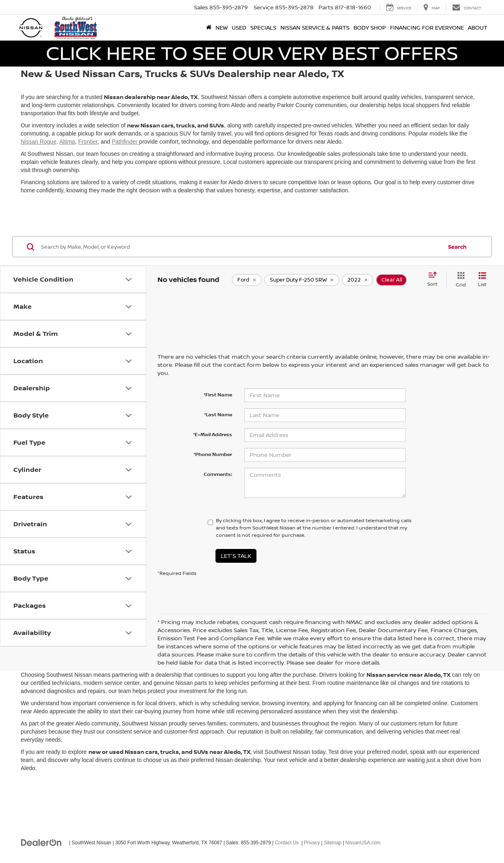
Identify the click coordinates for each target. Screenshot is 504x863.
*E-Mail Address (213, 434)
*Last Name (218, 414)
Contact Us (287, 843)
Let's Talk (236, 556)
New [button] (222, 27)
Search (457, 247)
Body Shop (370, 27)
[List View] (482, 280)
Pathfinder (125, 142)
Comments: (218, 474)
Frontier (88, 142)
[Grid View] (459, 280)
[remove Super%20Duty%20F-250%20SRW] (302, 280)
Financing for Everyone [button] (427, 27)
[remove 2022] (358, 280)
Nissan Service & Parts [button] (315, 27)
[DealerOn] (41, 842)
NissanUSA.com (363, 843)
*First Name (218, 395)
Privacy (312, 843)
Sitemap (333, 843)
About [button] (478, 27)
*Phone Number (213, 454)
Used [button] (239, 27)
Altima (67, 142)
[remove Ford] (247, 280)
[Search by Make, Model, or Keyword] (240, 247)
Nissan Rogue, (39, 142)
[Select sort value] (435, 280)
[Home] (209, 28)
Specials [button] (263, 27)
